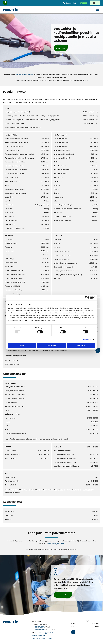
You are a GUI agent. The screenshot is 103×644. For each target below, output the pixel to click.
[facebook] (5, 3)
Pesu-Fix (10, 10)
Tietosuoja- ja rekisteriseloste (43, 638)
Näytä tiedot (87, 339)
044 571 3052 (40, 627)
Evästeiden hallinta (39, 636)
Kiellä (22, 345)
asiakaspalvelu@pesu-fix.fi (55, 544)
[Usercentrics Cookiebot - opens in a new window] (86, 298)
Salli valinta (52, 345)
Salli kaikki (81, 345)
